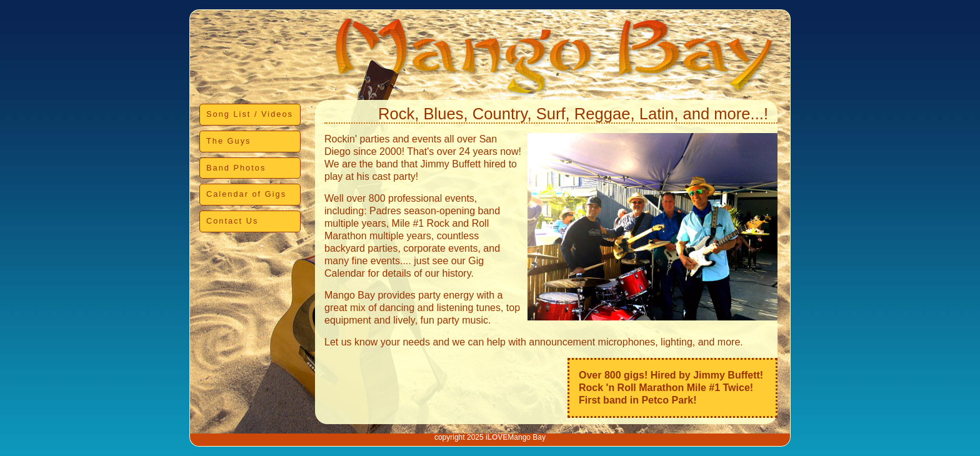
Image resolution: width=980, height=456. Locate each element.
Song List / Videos (250, 114)
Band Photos (236, 168)
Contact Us (232, 221)
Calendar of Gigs (246, 194)
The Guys (228, 141)
